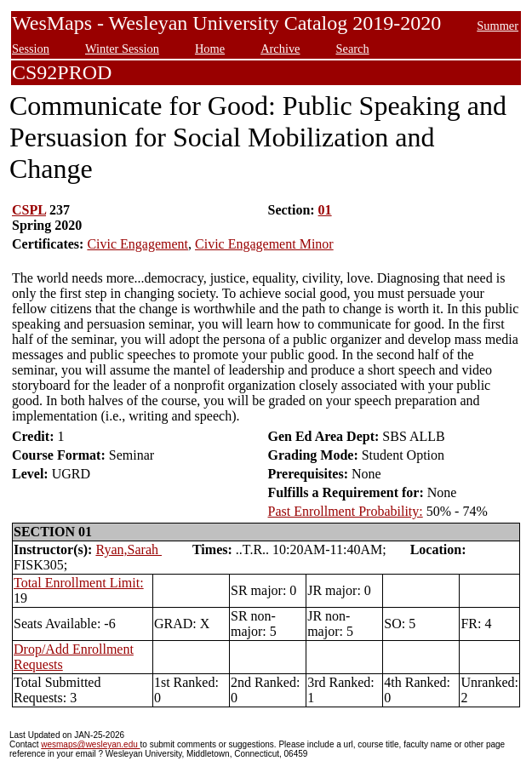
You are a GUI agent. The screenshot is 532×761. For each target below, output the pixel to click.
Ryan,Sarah (129, 549)
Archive (280, 49)
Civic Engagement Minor (264, 244)
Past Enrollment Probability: (346, 511)
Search (352, 49)
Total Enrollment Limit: (79, 583)
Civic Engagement (137, 244)
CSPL (29, 210)
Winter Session (122, 49)
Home (210, 49)
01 (325, 210)
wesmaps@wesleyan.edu (90, 744)
